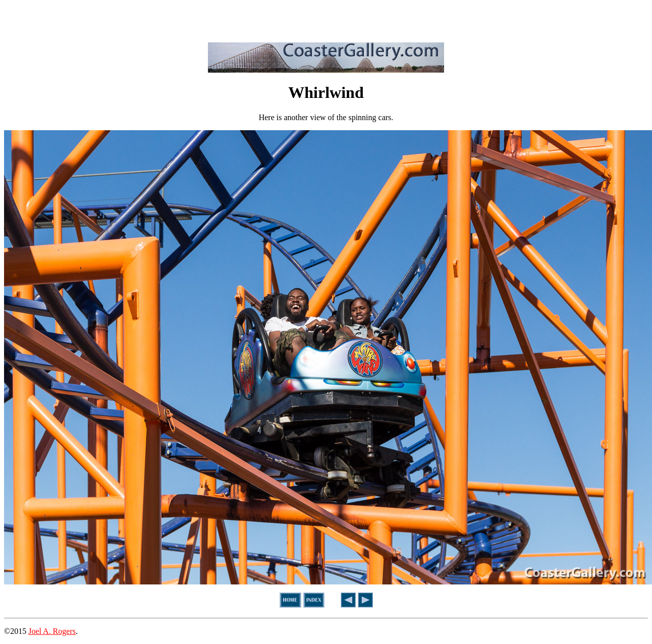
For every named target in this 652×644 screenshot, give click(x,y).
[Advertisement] (326, 19)
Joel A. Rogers (52, 631)
